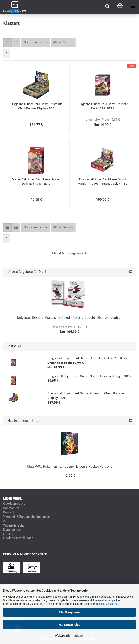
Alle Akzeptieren (69, 612)
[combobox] (35, 42)
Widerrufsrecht (14, 526)
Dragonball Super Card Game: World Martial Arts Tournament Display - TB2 (103, 182)
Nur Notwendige (69, 625)
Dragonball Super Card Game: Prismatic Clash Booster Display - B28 (36, 106)
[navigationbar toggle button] (133, 6)
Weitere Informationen (70, 636)
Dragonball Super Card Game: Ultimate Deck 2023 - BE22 (103, 106)
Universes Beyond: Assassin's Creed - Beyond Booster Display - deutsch (70, 318)
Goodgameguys (14, 504)
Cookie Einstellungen (18, 538)
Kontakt (9, 512)
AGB (6, 521)
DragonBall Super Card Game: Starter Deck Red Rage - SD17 (36, 182)
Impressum (11, 508)
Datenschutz (12, 530)
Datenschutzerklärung (106, 604)
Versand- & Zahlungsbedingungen (27, 517)
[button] (8, 42)
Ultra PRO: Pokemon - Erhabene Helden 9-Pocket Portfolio (70, 466)
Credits (8, 534)
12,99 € (69, 476)
